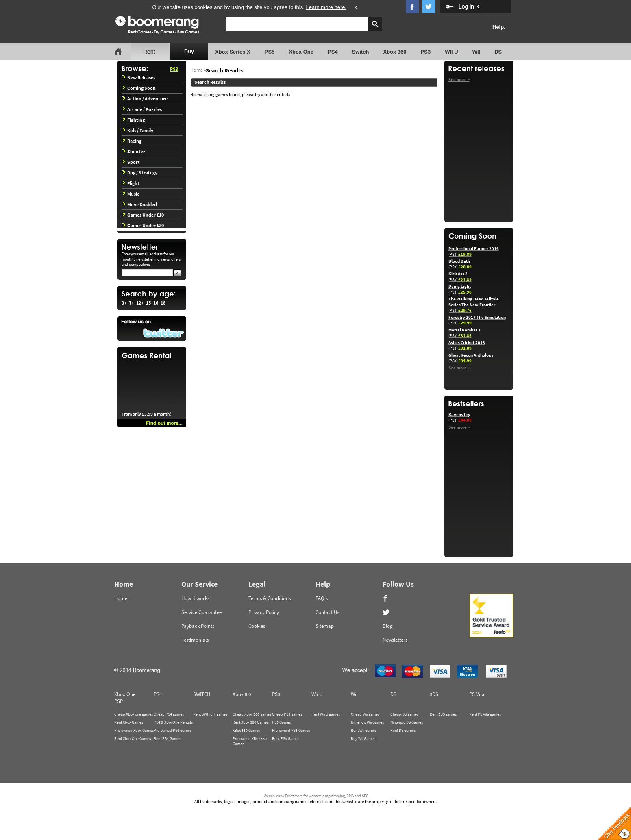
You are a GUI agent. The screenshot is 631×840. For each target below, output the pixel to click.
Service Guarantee (201, 612)
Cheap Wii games (365, 714)
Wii (354, 694)
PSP (119, 701)
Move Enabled (140, 204)
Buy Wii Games (363, 739)
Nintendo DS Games (407, 722)
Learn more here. (326, 7)
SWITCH (202, 694)
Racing (132, 141)
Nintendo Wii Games (367, 722)
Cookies (257, 626)
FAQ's (322, 598)
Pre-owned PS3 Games (291, 730)
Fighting (134, 120)
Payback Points (198, 626)
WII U (451, 52)
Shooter (134, 151)
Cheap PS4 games (169, 714)
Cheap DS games (404, 714)
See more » (459, 79)
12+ (140, 303)
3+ (124, 303)
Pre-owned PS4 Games (173, 730)
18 (163, 303)
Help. (499, 27)
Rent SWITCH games (210, 714)
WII (477, 52)
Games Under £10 (143, 215)
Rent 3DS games (443, 714)
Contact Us (327, 612)
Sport (131, 162)
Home (197, 70)
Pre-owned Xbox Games (134, 730)
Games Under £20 (143, 225)
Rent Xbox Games (129, 722)
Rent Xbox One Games (133, 739)
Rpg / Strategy (140, 173)
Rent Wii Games (364, 730)
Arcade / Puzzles (142, 109)
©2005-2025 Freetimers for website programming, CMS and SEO (316, 796)
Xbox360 (242, 694)
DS (498, 52)
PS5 (270, 52)
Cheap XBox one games (134, 714)
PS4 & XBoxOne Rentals (173, 722)
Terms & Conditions (270, 598)
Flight (131, 183)
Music (131, 194)
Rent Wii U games (326, 714)
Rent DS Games (403, 730)
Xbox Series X (233, 52)
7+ (131, 303)
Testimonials (195, 640)
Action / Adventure (145, 99)
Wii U (317, 694)
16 (156, 303)
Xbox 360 (395, 52)
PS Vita (477, 694)
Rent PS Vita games (485, 714)
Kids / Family (138, 130)
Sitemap (325, 626)
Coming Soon (139, 88)
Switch (361, 52)
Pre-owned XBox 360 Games (250, 741)
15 (148, 303)
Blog (388, 626)
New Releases (139, 77)
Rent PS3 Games (286, 739)
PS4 (333, 52)
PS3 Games (281, 722)
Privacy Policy (264, 612)
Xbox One (301, 52)
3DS (434, 694)
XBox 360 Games (246, 730)
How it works (195, 598)
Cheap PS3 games (287, 714)
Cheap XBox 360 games (252, 714)
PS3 (426, 52)
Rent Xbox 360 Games (250, 722)
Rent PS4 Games (167, 739)
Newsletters (395, 640)
